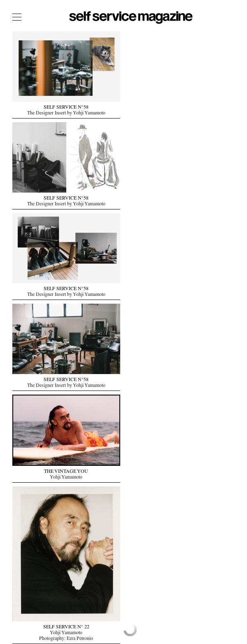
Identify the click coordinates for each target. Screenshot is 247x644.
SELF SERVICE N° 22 (66, 628)
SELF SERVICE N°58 (66, 108)
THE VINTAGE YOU (66, 472)
